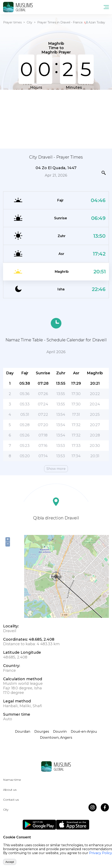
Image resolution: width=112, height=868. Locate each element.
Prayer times (12, 22)
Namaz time (12, 780)
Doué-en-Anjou (84, 732)
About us (10, 790)
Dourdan (23, 732)
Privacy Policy (101, 853)
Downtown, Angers (56, 738)
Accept (10, 862)
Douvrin (60, 732)
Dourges (42, 732)
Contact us (11, 800)
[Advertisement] (56, 119)
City (29, 22)
